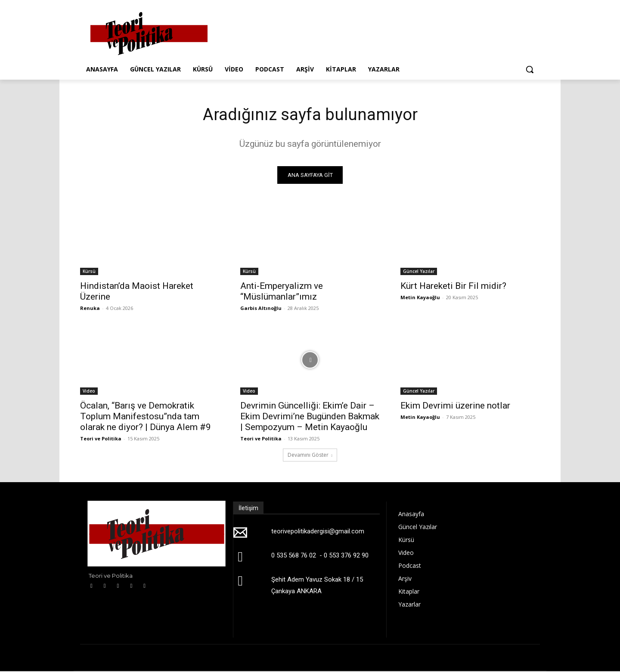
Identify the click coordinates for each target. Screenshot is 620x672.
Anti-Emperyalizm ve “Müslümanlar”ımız (282, 292)
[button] (530, 69)
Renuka (90, 309)
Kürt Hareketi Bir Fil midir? (453, 287)
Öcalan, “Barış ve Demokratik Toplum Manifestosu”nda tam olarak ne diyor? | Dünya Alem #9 (146, 417)
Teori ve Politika (101, 439)
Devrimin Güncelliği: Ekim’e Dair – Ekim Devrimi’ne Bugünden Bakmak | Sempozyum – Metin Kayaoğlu (310, 417)
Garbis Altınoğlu (261, 309)
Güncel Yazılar (419, 272)
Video (89, 392)
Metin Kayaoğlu (420, 298)
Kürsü (89, 272)
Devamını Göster (310, 456)
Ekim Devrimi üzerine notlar (455, 406)
